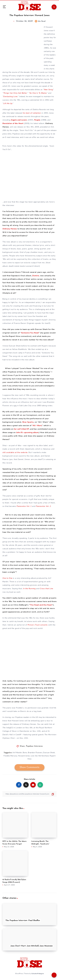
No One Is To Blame (38, 93)
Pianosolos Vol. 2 (43, 506)
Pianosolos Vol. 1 (24, 506)
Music (22, 746)
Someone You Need (30, 333)
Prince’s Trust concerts (38, 625)
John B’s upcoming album (27, 432)
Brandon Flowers (35, 753)
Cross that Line (47, 589)
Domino (36, 276)
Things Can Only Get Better (15, 93)
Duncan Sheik (49, 753)
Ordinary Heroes (10, 229)
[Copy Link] (29, 794)
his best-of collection (32, 113)
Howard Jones (24, 756)
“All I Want (37, 426)
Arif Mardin (17, 753)
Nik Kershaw (44, 756)
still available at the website (15, 452)
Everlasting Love (10, 97)
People (37, 120)
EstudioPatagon (38, 974)
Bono (25, 753)
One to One (7, 578)
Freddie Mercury (10, 756)
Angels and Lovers (19, 120)
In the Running (29, 589)
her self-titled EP (21, 429)
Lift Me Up (8, 103)
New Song (48, 90)
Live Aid (34, 756)
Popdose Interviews (34, 746)
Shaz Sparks (28, 422)
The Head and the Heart (41, 605)
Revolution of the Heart (13, 123)
